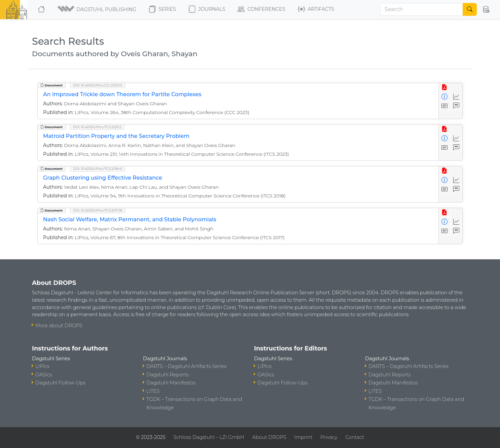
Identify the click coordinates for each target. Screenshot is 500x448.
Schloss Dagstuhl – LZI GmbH (209, 437)
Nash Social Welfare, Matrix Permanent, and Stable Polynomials (130, 219)
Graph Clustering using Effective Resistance (103, 178)
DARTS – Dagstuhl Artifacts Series (186, 366)
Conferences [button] (261, 9)
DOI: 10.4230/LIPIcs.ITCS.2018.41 (98, 169)
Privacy (329, 437)
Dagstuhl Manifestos (171, 383)
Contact (355, 437)
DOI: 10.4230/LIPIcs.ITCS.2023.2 (97, 127)
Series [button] (162, 9)
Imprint (303, 437)
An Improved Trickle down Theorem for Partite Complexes (122, 94)
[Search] (422, 9)
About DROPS (269, 437)
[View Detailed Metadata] (445, 97)
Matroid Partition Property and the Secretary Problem (116, 136)
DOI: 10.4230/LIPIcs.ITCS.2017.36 (98, 210)
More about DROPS (59, 326)
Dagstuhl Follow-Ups (60, 383)
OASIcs (44, 375)
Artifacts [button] (316, 9)
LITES (153, 391)
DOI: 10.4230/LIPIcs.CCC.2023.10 (98, 85)
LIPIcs (42, 366)
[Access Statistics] (456, 97)
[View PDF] (445, 88)
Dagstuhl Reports (168, 375)
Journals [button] (207, 9)
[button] (97, 9)
